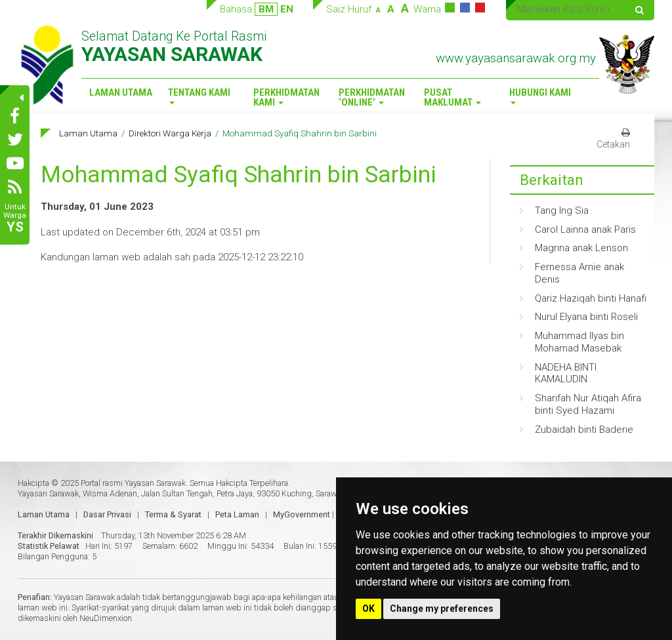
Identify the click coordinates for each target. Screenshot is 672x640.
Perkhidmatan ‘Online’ (372, 97)
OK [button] (368, 609)
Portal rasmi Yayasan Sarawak (133, 483)
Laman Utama (121, 92)
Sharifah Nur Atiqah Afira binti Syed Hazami (588, 404)
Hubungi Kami (540, 95)
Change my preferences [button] (442, 609)
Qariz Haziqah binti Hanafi (591, 298)
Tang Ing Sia (562, 210)
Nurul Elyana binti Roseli (586, 317)
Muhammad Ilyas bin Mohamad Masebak (579, 342)
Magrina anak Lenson (581, 248)
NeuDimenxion (106, 618)
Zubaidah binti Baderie (584, 430)
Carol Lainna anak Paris (585, 230)
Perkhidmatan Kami (286, 97)
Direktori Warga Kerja (170, 133)
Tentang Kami (199, 95)
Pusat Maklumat (452, 97)
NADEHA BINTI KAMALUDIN (566, 373)
